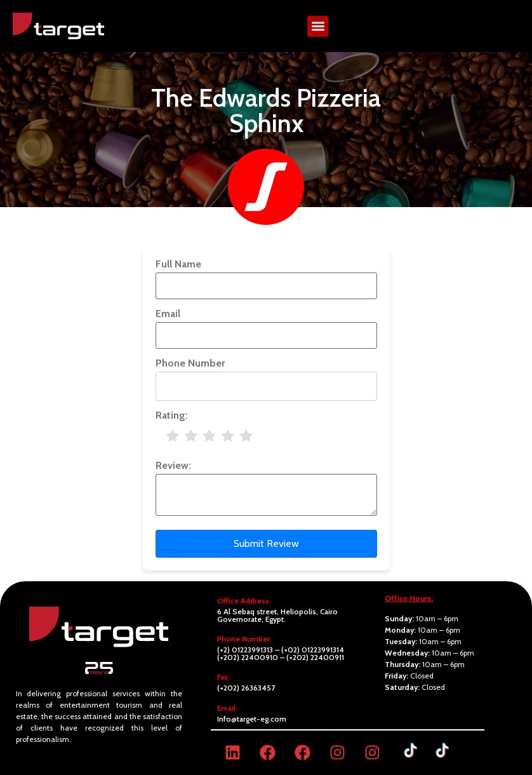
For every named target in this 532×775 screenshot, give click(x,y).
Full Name (178, 264)
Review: (173, 466)
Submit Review (266, 543)
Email (168, 314)
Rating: (172, 415)
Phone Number (190, 363)
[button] (318, 26)
